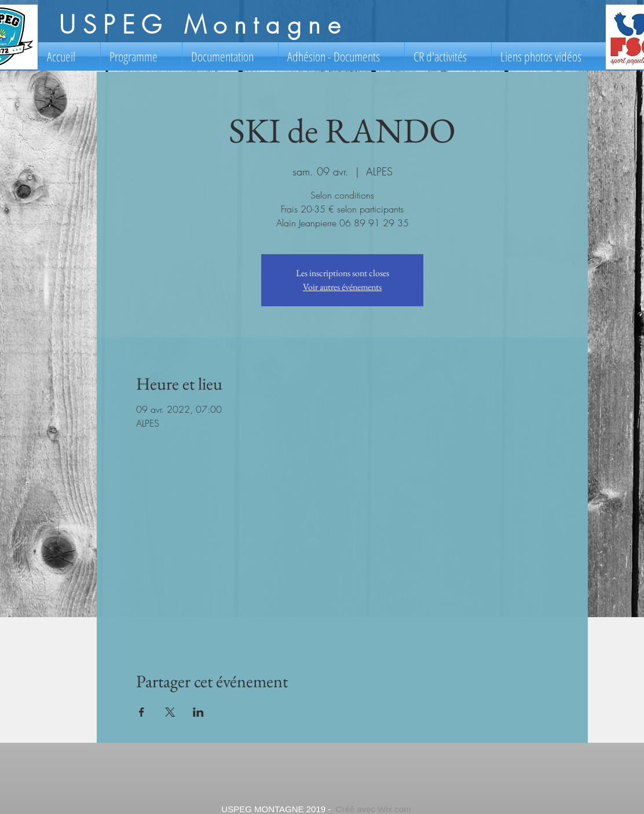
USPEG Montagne (203, 25)
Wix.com (394, 809)
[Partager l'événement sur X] (170, 712)
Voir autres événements (342, 287)
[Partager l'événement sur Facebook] (142, 712)
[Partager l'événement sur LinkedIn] (198, 712)
